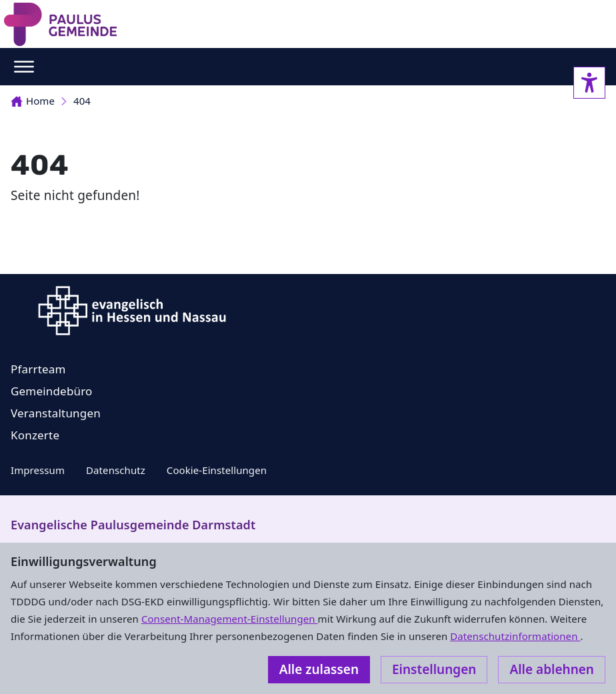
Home (33, 101)
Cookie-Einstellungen (217, 470)
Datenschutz (116, 470)
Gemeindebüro (52, 391)
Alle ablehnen (552, 669)
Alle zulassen (319, 669)
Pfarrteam (38, 369)
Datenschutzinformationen (515, 636)
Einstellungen (434, 669)
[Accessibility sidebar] (589, 83)
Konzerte (35, 435)
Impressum (38, 470)
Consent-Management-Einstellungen (230, 619)
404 (82, 101)
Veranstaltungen (56, 413)
